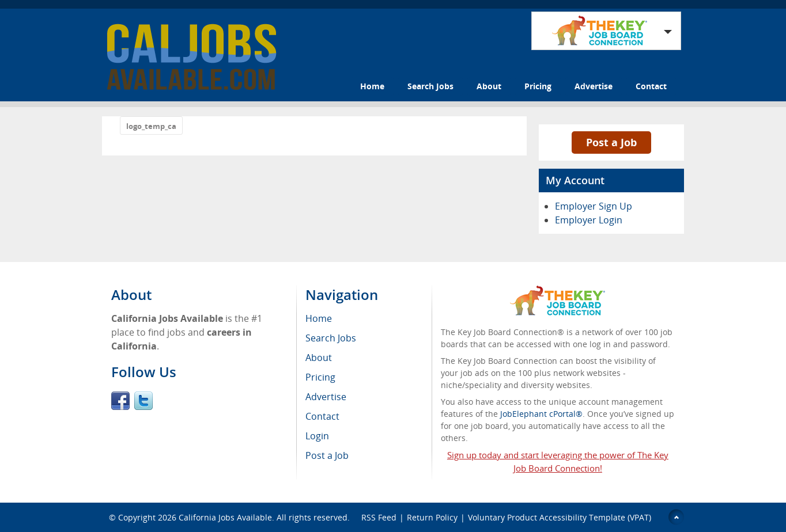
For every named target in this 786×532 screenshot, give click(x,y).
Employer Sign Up (594, 206)
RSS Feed (379, 517)
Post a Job (611, 142)
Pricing (538, 86)
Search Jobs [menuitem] (331, 338)
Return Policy (432, 517)
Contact (651, 86)
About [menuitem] (319, 358)
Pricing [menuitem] (320, 377)
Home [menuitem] (319, 318)
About (489, 86)
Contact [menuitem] (322, 416)
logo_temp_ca (151, 126)
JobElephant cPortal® (541, 414)
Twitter (143, 401)
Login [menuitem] (317, 436)
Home (372, 86)
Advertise (594, 86)
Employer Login (589, 220)
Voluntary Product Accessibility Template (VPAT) (560, 517)
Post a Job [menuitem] (327, 455)
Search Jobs (430, 86)
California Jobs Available (225, 517)
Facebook (120, 401)
